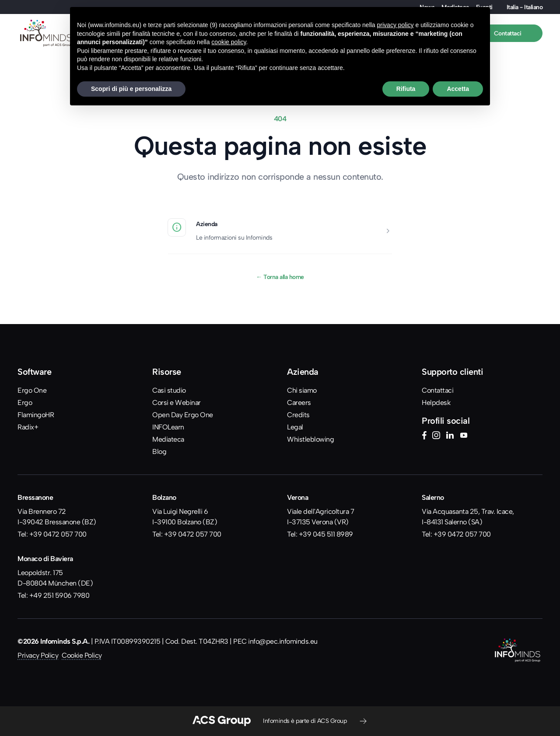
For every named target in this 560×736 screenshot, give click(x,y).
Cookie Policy (82, 655)
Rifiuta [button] (406, 89)
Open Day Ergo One (183, 415)
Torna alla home (280, 277)
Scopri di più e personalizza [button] (131, 89)
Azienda (207, 224)
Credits (298, 415)
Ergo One (32, 390)
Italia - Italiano (525, 7)
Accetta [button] (458, 89)
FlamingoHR (36, 415)
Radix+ (28, 427)
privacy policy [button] (395, 25)
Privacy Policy (38, 655)
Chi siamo (302, 390)
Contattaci (437, 390)
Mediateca (168, 439)
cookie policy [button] (229, 42)
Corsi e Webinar (177, 403)
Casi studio (169, 390)
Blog (159, 452)
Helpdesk (436, 403)
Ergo (25, 403)
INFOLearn (168, 427)
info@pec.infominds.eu (283, 641)
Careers (299, 403)
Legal (295, 427)
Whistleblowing (310, 439)
